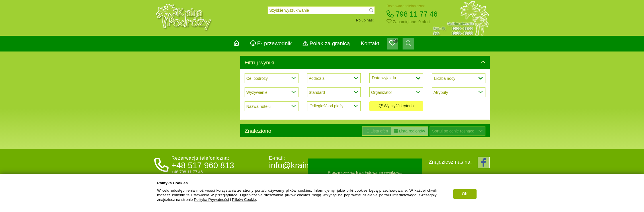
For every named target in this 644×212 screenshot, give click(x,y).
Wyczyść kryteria (396, 106)
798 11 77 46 (412, 14)
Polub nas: (365, 20)
